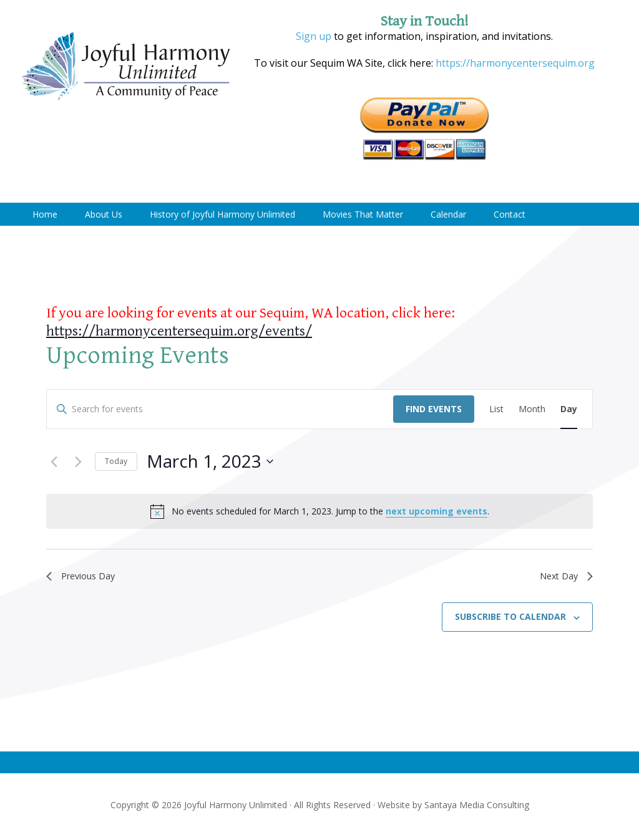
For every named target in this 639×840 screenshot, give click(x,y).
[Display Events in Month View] (532, 409)
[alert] (319, 511)
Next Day (564, 577)
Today (116, 461)
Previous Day (85, 577)
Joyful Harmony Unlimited (126, 67)
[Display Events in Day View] (569, 409)
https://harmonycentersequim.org (514, 63)
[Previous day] (54, 461)
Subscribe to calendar (510, 620)
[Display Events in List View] (496, 409)
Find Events (434, 409)
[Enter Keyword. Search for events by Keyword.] (220, 409)
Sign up (314, 36)
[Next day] (78, 461)
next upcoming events (437, 511)
